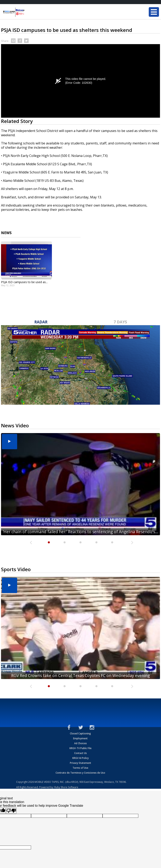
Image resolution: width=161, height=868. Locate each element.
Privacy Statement (80, 763)
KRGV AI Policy (80, 758)
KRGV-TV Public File (80, 748)
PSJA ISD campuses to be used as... (24, 282)
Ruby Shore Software (66, 787)
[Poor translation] (11, 811)
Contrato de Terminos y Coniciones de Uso (80, 773)
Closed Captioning (80, 733)
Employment (80, 738)
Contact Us (80, 753)
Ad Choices (80, 743)
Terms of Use (80, 768)
